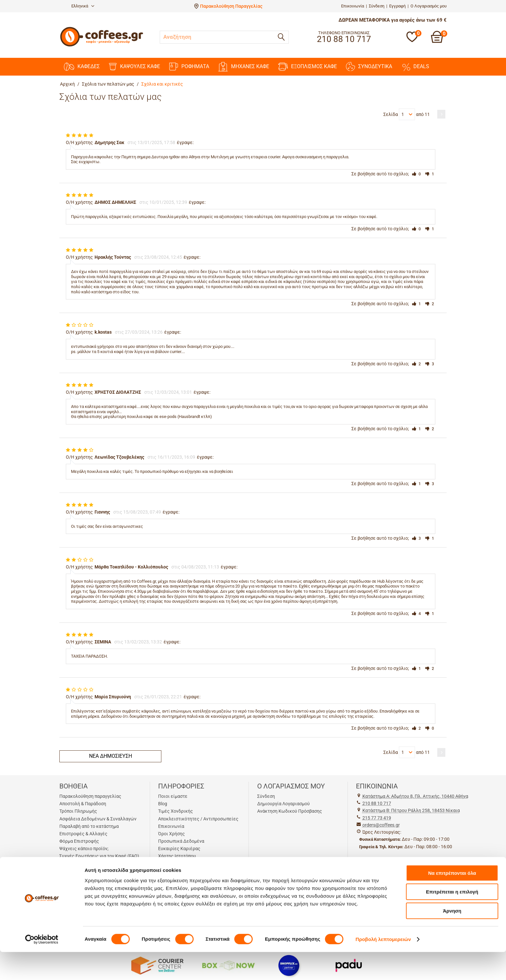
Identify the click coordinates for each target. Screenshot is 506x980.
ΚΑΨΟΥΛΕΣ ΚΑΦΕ (134, 67)
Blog (163, 804)
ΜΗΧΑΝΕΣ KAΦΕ (244, 67)
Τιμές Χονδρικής (176, 811)
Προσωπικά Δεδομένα (181, 841)
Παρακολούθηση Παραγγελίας (231, 6)
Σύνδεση (377, 6)
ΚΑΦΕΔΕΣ (82, 67)
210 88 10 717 (377, 803)
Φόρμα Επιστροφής (79, 841)
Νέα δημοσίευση (111, 756)
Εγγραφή (397, 6)
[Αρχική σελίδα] (102, 46)
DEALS (415, 67)
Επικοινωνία (353, 6)
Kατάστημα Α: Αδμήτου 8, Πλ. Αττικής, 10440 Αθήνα (415, 796)
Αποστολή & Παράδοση (83, 804)
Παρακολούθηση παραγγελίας (90, 796)
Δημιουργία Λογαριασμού (283, 804)
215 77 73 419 (377, 818)
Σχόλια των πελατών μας (108, 84)
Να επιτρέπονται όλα (452, 901)
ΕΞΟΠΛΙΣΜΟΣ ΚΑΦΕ (308, 67)
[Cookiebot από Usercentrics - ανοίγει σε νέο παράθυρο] (42, 967)
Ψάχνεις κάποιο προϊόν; (84, 849)
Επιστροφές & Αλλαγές (83, 834)
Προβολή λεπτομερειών (383, 967)
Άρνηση (452, 939)
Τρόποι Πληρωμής (78, 811)
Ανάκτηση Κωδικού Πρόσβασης (290, 811)
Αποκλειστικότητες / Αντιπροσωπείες (198, 819)
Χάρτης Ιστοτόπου (177, 856)
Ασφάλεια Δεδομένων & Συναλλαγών (98, 819)
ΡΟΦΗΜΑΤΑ (189, 67)
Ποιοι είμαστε (173, 796)
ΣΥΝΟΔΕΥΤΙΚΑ (369, 67)
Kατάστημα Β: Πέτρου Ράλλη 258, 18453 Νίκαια (411, 810)
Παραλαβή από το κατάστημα (89, 826)
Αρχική (67, 84)
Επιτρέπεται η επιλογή (452, 920)
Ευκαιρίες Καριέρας (179, 849)
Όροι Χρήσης (172, 834)
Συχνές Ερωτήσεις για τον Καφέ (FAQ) (99, 856)
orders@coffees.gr (381, 825)
